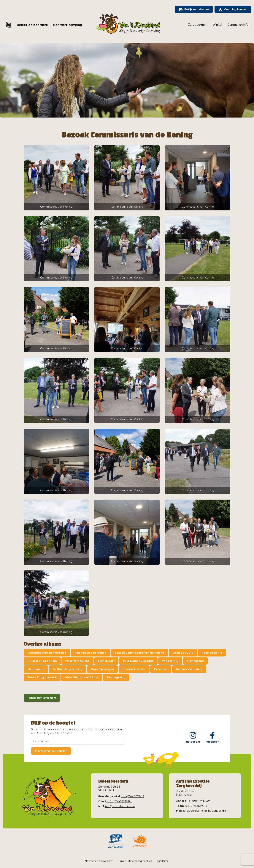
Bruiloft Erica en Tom (42, 661)
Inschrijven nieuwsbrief (51, 751)
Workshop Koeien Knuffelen (47, 653)
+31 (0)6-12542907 (199, 801)
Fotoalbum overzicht (42, 698)
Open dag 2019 (183, 653)
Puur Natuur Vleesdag (138, 661)
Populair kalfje (212, 653)
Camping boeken (233, 9)
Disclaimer (163, 861)
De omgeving (116, 677)
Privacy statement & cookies (135, 861)
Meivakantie (36, 669)
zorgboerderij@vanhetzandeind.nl (204, 811)
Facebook (212, 738)
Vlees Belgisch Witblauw (82, 677)
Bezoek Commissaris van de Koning (139, 653)
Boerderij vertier (134, 669)
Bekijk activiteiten (194, 9)
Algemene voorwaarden (99, 861)
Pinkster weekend (77, 661)
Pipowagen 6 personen (90, 653)
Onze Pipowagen (102, 669)
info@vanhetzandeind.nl (120, 806)
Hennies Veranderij (189, 669)
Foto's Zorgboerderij (42, 677)
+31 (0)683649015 (196, 806)
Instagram (193, 738)
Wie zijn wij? (170, 661)
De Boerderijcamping (68, 669)
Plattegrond (195, 661)
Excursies (161, 669)
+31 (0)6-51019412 (133, 796)
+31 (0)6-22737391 (120, 801)
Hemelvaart (106, 661)
